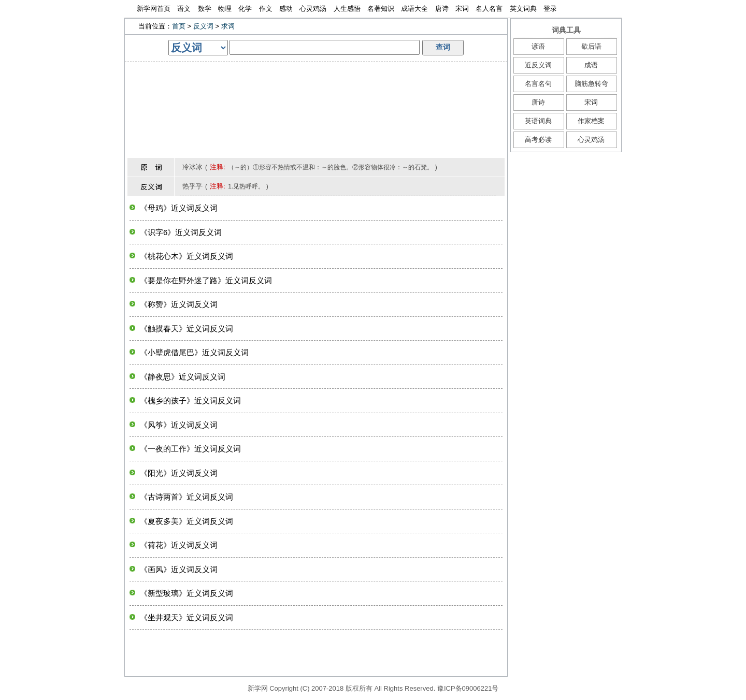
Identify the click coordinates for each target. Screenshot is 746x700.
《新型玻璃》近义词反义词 (187, 593)
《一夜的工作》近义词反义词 (190, 449)
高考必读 (538, 140)
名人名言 (489, 9)
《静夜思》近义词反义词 (183, 377)
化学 (245, 9)
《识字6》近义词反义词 (181, 232)
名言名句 (538, 84)
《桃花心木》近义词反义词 (187, 256)
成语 (591, 65)
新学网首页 (154, 9)
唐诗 (442, 9)
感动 (286, 9)
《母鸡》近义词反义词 (179, 208)
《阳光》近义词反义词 (179, 473)
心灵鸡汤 (313, 9)
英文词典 (523, 9)
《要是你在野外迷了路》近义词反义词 (206, 280)
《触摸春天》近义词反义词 (187, 329)
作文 (266, 9)
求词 (228, 26)
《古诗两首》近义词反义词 (187, 497)
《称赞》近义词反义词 (179, 304)
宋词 (462, 9)
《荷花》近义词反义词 (179, 545)
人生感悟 (347, 9)
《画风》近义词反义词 (179, 569)
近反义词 (538, 65)
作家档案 (591, 121)
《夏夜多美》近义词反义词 (187, 521)
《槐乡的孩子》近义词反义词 (190, 400)
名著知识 (381, 9)
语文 (184, 9)
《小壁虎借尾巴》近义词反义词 (194, 352)
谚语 (538, 46)
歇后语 (591, 46)
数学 (205, 9)
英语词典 (538, 121)
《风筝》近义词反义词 (179, 425)
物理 (225, 9)
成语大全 (414, 9)
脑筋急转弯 (591, 84)
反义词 (203, 26)
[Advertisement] (316, 85)
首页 (179, 26)
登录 (550, 9)
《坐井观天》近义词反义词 (187, 617)
